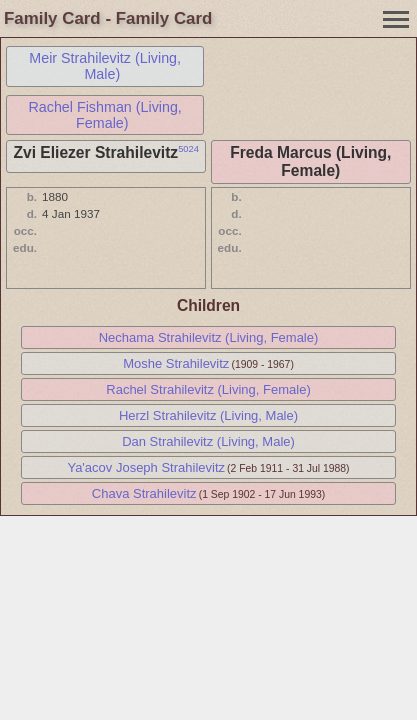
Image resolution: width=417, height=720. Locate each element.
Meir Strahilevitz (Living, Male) (105, 66)
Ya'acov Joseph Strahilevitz (146, 467)
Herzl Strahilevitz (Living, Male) (208, 415)
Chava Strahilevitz (144, 493)
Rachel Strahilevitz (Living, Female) (208, 389)
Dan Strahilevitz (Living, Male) (208, 441)
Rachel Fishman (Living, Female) (104, 115)
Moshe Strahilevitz (176, 363)
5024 (188, 149)
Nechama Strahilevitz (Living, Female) (209, 337)
